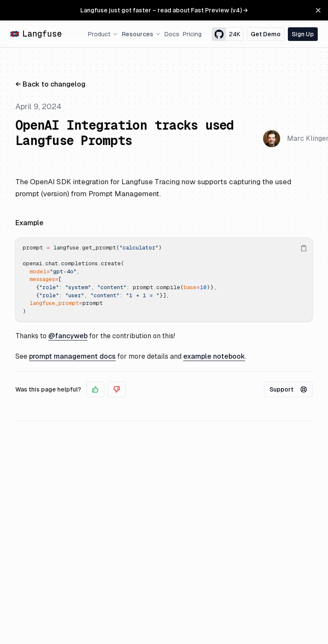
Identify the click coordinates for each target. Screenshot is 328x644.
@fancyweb (68, 336)
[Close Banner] (318, 10)
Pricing (192, 34)
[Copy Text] (304, 248)
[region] (164, 280)
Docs (172, 34)
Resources (141, 34)
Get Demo (266, 34)
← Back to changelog (50, 84)
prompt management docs (72, 356)
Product (103, 34)
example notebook (214, 356)
